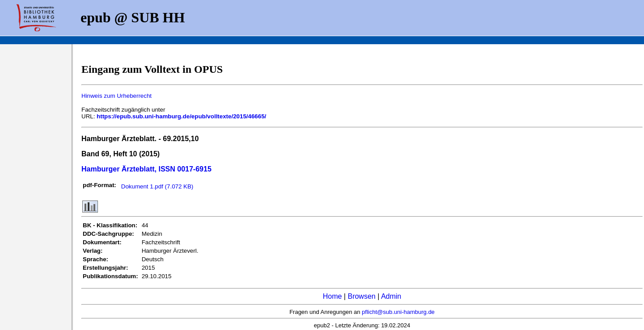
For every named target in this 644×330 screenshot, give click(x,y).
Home (333, 296)
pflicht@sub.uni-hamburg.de (398, 312)
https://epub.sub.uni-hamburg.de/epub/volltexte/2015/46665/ (181, 116)
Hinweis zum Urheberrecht (117, 96)
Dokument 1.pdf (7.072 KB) (157, 186)
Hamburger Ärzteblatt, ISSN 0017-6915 (146, 169)
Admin (391, 296)
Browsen (361, 296)
